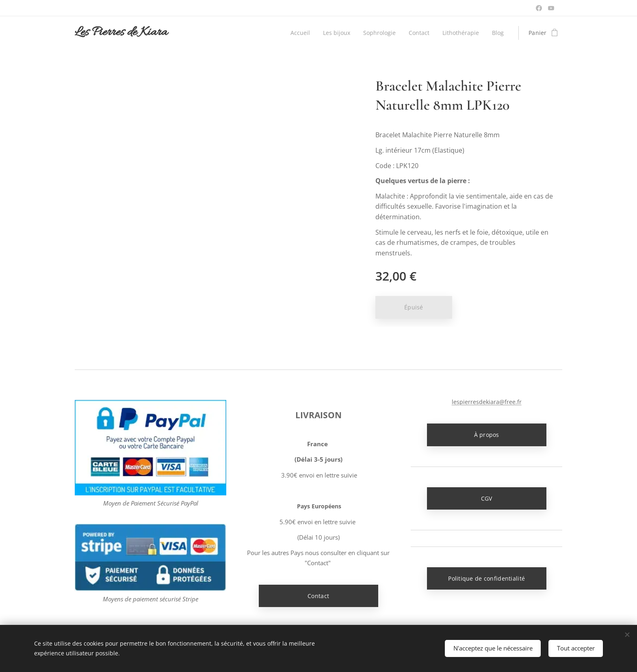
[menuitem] (297, 33)
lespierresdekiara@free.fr (486, 402)
